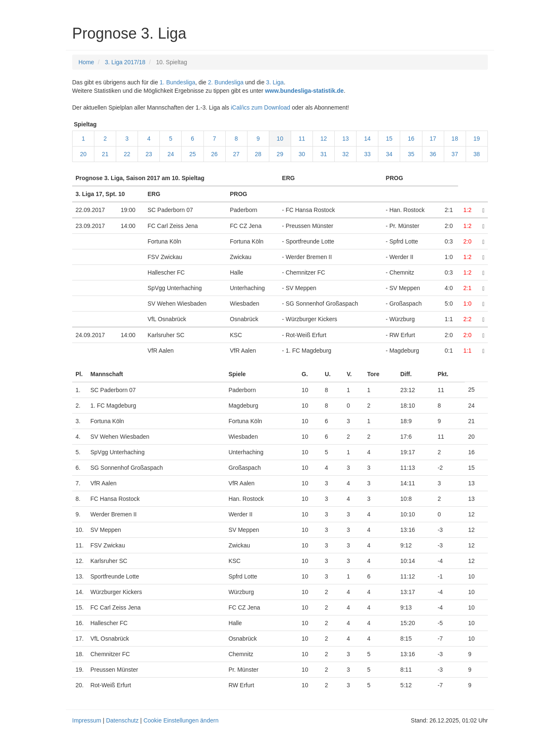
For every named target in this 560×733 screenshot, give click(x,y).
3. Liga (275, 82)
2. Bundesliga (226, 82)
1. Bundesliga (178, 82)
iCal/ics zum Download (260, 107)
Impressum (87, 720)
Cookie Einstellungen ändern (181, 720)
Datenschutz (122, 720)
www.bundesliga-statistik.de (305, 91)
